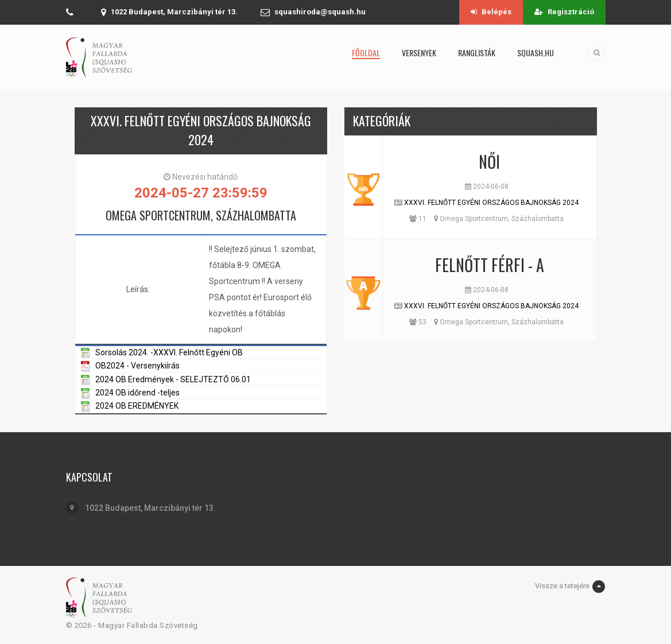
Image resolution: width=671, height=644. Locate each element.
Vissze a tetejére (570, 587)
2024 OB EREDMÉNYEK (137, 406)
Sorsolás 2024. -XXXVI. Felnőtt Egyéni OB (169, 352)
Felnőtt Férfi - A (490, 265)
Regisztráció (564, 12)
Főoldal (366, 53)
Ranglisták (477, 53)
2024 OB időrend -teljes (137, 393)
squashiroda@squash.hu (320, 12)
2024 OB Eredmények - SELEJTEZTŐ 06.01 (173, 379)
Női (489, 162)
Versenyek (419, 53)
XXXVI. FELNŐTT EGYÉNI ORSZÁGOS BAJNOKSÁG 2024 (491, 203)
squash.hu (536, 53)
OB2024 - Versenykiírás (137, 366)
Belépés (491, 12)
